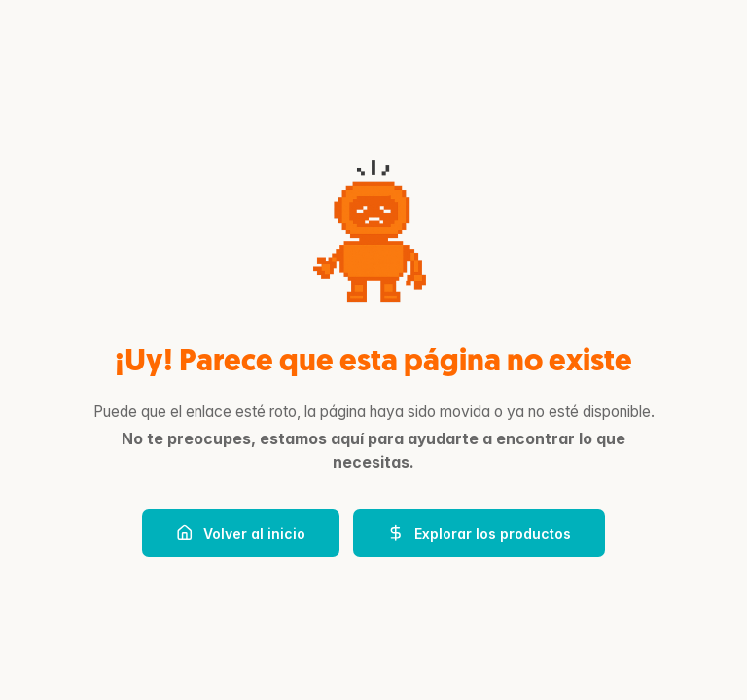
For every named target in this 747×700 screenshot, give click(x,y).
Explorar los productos (479, 533)
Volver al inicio (241, 533)
